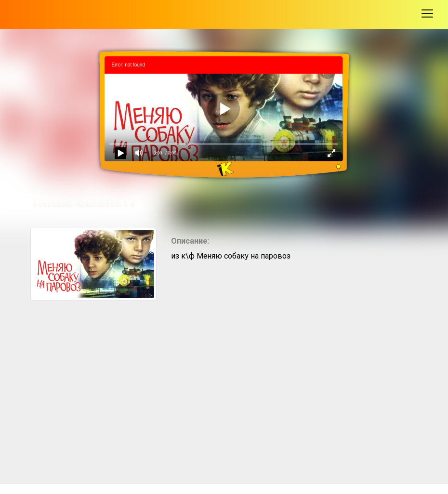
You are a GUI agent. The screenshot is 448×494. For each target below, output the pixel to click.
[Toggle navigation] (427, 13)
